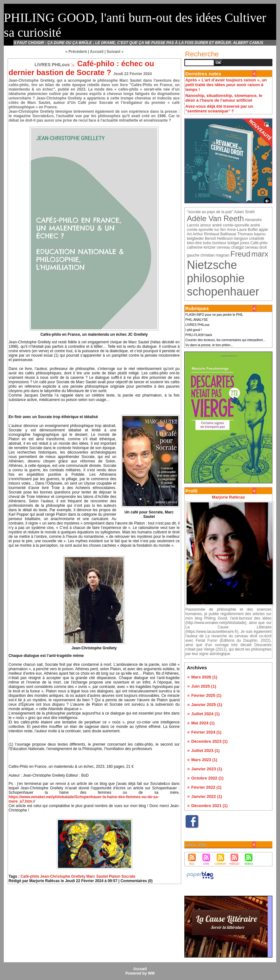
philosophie (216, 278)
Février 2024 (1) (206, 732)
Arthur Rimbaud (206, 234)
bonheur (220, 243)
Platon (115, 876)
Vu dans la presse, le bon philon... (209, 345)
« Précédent (76, 52)
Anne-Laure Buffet (242, 230)
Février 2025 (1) (206, 695)
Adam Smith (244, 212)
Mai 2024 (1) (203, 723)
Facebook (195, 831)
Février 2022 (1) (206, 787)
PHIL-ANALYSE (197, 320)
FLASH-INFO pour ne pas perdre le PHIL (214, 315)
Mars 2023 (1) (204, 760)
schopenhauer (223, 292)
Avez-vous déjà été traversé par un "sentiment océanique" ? (219, 109)
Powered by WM (140, 973)
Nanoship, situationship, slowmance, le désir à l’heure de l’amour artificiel (224, 98)
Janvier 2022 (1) (207, 796)
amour (206, 225)
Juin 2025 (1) (204, 686)
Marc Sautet (97, 876)
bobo (207, 243)
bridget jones (238, 243)
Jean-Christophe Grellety (63, 876)
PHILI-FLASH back (199, 335)
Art (189, 234)
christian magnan (215, 255)
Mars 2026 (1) (204, 677)
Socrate (128, 876)
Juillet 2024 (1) (206, 714)
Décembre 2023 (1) (210, 741)
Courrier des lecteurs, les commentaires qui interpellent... (225, 340)
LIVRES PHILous (197, 325)
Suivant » (115, 52)
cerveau (223, 247)
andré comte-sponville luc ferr (223, 227)
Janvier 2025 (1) (207, 705)
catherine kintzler (201, 247)
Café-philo (30, 876)
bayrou (260, 234)
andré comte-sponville (230, 225)
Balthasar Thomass (237, 234)
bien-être (194, 243)
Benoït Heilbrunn (219, 239)
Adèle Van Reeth (215, 218)
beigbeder (195, 239)
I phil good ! (194, 330)
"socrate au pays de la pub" (210, 212)
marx (260, 254)
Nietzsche (212, 265)
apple (263, 230)
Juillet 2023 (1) (206, 751)
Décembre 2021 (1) (210, 806)
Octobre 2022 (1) (207, 778)
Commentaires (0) (136, 881)
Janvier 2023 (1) (207, 769)
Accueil (97, 52)
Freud (241, 254)
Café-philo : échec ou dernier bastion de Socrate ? (81, 68)
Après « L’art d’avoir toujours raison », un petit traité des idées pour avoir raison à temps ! (226, 85)
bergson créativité (249, 239)
